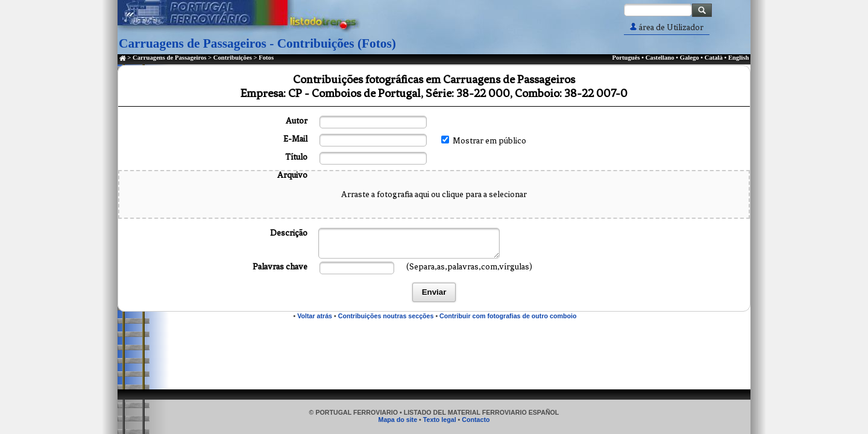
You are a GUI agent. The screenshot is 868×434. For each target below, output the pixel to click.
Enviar (434, 292)
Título (296, 157)
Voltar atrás (315, 316)
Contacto (476, 420)
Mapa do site (398, 420)
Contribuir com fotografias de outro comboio (508, 316)
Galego (690, 58)
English (738, 58)
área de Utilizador (667, 27)
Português (626, 58)
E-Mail (295, 139)
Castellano (660, 58)
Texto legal (440, 420)
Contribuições (233, 58)
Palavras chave (280, 267)
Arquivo (292, 175)
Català (714, 58)
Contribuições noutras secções (386, 316)
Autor (297, 121)
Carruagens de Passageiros (169, 58)
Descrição (289, 233)
